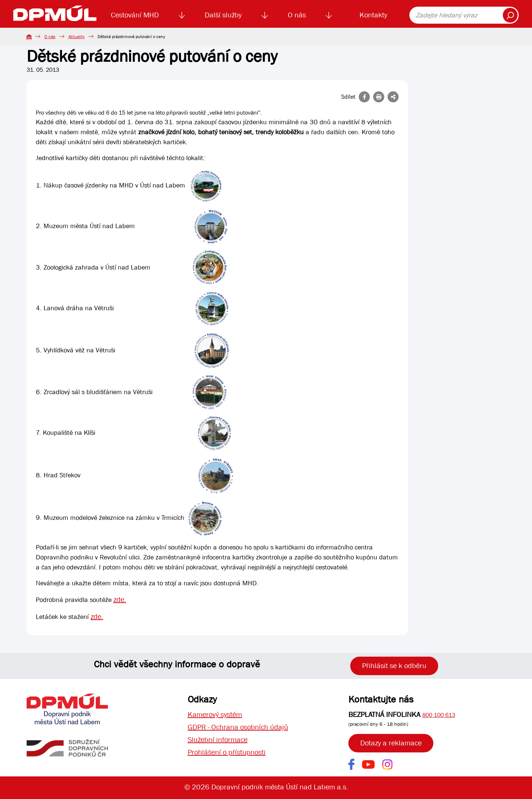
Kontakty (373, 15)
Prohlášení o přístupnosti (227, 752)
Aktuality (76, 37)
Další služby (223, 15)
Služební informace (218, 740)
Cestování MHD (135, 15)
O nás (297, 15)
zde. (120, 600)
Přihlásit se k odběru (394, 666)
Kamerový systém (215, 715)
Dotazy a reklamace (391, 743)
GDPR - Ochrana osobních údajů (238, 727)
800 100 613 (439, 715)
